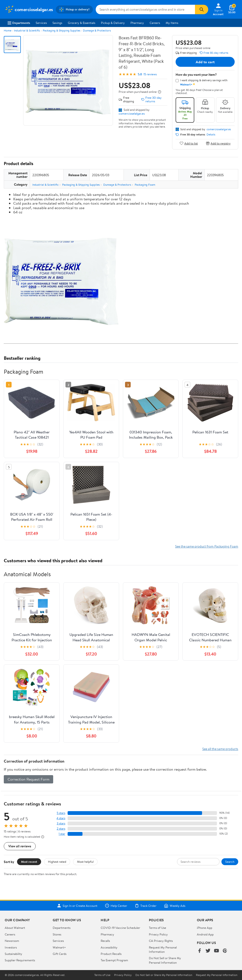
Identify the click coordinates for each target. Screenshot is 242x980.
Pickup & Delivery (113, 23)
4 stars (61, 818)
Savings (57, 23)
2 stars (61, 829)
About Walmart (15, 928)
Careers (155, 23)
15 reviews (150, 74)
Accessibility (109, 947)
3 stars (61, 823)
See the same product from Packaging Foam (207, 546)
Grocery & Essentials (82, 23)
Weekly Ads (175, 906)
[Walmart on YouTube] (216, 951)
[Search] (202, 9)
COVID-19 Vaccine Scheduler (120, 928)
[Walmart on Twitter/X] (208, 951)
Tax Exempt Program (114, 960)
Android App (205, 934)
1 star (62, 834)
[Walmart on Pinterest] (225, 951)
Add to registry (218, 143)
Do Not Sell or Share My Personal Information (165, 960)
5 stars (61, 813)
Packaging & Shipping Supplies (62, 30)
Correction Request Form (28, 779)
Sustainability (13, 954)
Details (211, 135)
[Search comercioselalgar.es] (145, 9)
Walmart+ (59, 947)
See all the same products (220, 749)
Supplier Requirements (20, 960)
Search (230, 862)
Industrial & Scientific (27, 30)
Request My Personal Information (163, 949)
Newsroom (12, 941)
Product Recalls (111, 954)
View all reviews (20, 846)
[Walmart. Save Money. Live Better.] (29, 9)
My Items (172, 23)
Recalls (105, 941)
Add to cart (205, 62)
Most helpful (85, 862)
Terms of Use (158, 928)
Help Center (116, 906)
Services (41, 23)
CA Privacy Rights (161, 941)
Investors (11, 947)
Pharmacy (137, 23)
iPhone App (205, 928)
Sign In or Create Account (77, 906)
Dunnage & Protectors (97, 30)
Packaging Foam (145, 185)
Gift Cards (60, 954)
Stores (57, 934)
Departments (19, 23)
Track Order (146, 906)
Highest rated (57, 862)
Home (8, 30)
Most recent (29, 862)
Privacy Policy (158, 934)
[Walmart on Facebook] (199, 951)
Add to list (189, 143)
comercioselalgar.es (132, 113)
